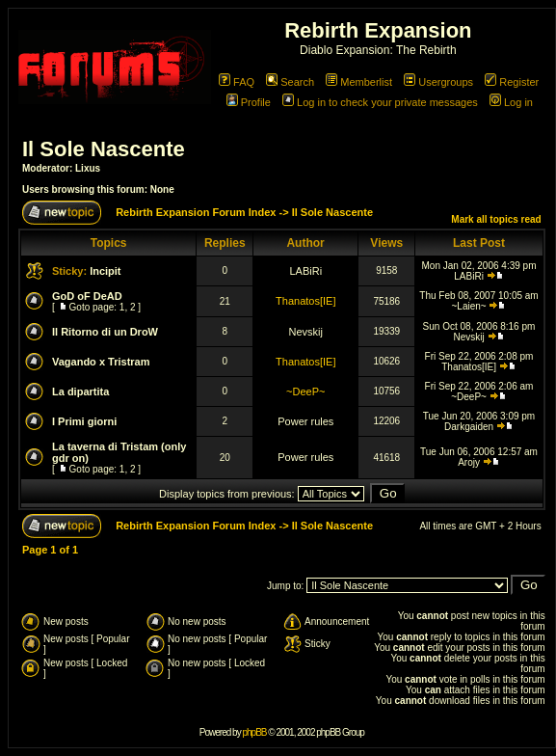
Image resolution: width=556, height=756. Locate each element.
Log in (511, 102)
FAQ (237, 82)
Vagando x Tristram (101, 362)
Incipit (105, 271)
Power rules (305, 421)
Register (512, 82)
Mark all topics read (496, 219)
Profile (249, 102)
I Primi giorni (84, 421)
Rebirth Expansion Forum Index (196, 212)
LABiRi (305, 271)
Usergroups (438, 82)
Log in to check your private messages (380, 102)
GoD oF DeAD (87, 296)
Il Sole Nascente (104, 149)
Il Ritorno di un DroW (105, 332)
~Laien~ (469, 306)
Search (290, 82)
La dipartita (80, 391)
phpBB (254, 732)
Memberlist (359, 82)
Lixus (88, 168)
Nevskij (306, 332)
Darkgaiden (469, 427)
